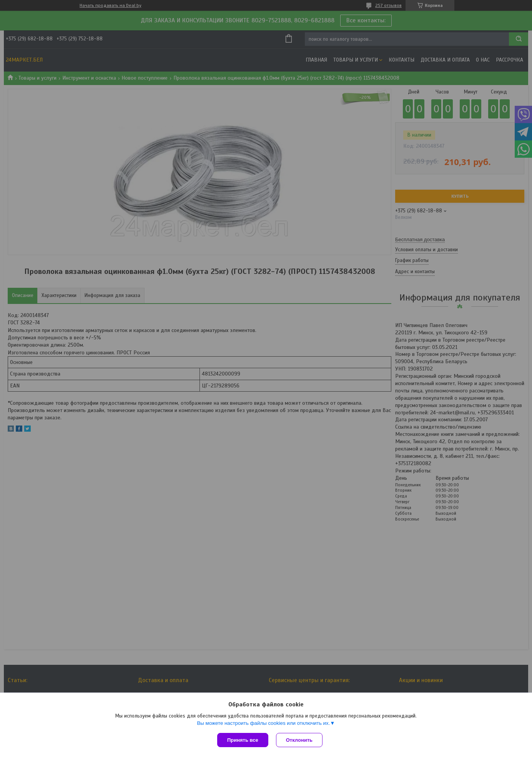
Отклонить (299, 740)
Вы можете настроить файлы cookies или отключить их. (263, 723)
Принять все (243, 740)
